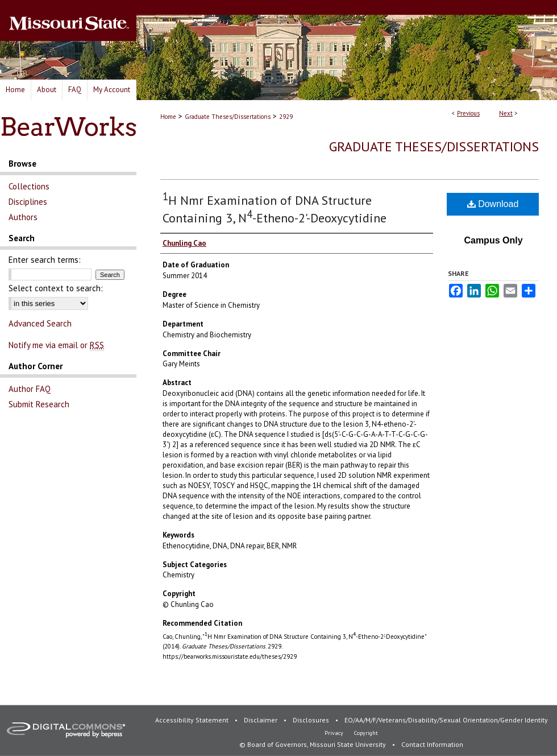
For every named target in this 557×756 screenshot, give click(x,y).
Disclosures (312, 720)
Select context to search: (56, 288)
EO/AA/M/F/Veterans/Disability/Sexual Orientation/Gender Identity (446, 720)
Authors (23, 217)
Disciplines (28, 202)
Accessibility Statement (193, 720)
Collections (29, 186)
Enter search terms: (45, 260)
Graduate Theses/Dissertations (228, 117)
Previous (468, 113)
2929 (286, 117)
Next (506, 113)
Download (493, 204)
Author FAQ (30, 389)
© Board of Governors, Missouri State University (313, 744)
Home (168, 117)
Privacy (335, 733)
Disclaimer (261, 720)
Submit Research (39, 404)
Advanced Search (40, 323)
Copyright (366, 733)
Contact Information (432, 744)
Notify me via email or (56, 345)
